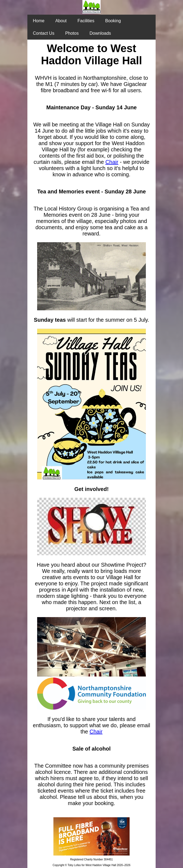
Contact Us (44, 33)
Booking (113, 21)
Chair (112, 162)
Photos (72, 33)
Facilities (86, 21)
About (61, 21)
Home (39, 21)
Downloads (100, 33)
